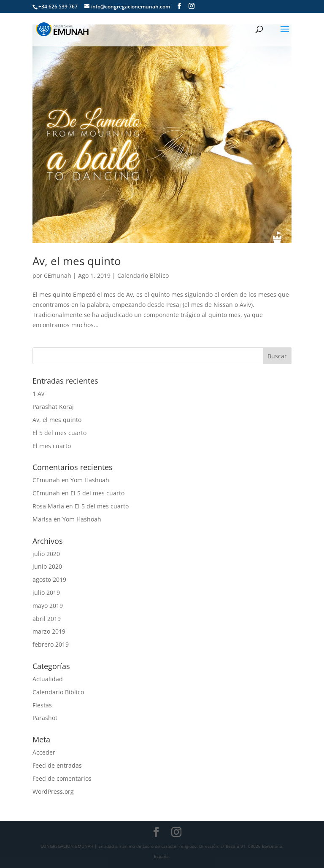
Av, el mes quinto (77, 261)
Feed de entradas (57, 765)
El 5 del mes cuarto (59, 433)
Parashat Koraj (53, 407)
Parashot (45, 718)
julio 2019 (46, 593)
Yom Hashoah (90, 480)
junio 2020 (47, 566)
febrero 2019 (51, 644)
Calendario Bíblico (143, 275)
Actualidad (48, 679)
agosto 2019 (49, 579)
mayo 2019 (48, 606)
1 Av (38, 394)
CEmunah (58, 275)
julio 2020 (46, 554)
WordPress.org (53, 791)
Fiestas (42, 705)
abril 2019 (47, 619)
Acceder (44, 752)
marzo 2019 (49, 631)
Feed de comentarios (62, 778)
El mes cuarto (52, 446)
